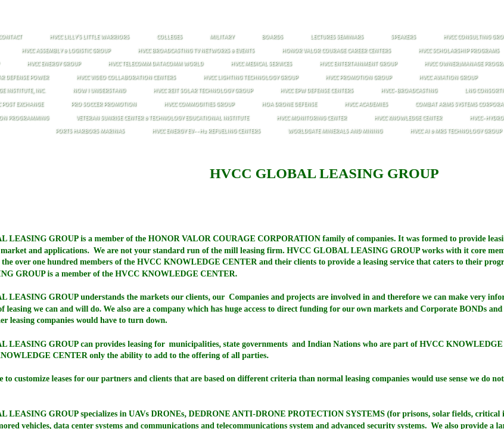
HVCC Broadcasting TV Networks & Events (196, 51)
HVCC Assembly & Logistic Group (66, 51)
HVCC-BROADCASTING (409, 91)
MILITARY (222, 37)
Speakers (403, 37)
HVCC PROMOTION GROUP (358, 77)
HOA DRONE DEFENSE (289, 104)
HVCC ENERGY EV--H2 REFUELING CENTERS (206, 131)
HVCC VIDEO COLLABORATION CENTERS (126, 77)
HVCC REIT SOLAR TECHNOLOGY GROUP (203, 91)
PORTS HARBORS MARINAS (90, 131)
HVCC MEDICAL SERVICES (261, 64)
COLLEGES (169, 37)
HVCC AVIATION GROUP (448, 77)
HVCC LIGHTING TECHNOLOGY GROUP (251, 77)
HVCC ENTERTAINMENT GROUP (358, 64)
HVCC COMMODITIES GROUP (199, 104)
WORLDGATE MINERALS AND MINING (335, 131)
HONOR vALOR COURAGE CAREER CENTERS (336, 51)
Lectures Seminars (337, 37)
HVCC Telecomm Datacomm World (155, 64)
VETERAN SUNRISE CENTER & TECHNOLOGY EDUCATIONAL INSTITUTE (163, 118)
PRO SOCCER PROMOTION (104, 104)
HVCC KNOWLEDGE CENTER (408, 118)
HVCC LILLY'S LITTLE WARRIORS (89, 37)
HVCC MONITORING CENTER (312, 118)
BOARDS (272, 37)
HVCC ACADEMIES (366, 104)
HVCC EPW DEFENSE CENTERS (317, 91)
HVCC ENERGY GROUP (54, 64)
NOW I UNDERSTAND (99, 91)
